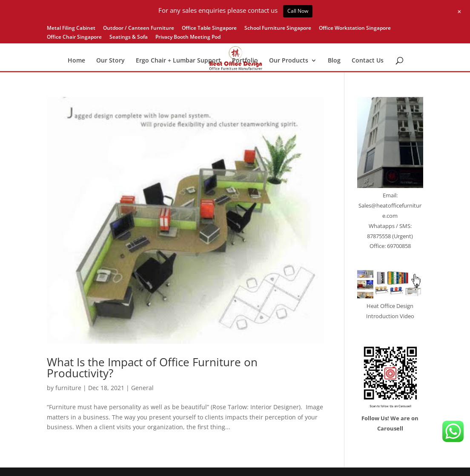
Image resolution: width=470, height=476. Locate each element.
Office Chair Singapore (74, 37)
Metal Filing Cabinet (71, 29)
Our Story (110, 61)
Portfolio (245, 61)
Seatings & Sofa (129, 37)
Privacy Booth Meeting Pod (188, 37)
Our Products (289, 61)
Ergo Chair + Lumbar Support (178, 61)
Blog (334, 61)
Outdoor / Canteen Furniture (139, 29)
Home (76, 61)
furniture (68, 388)
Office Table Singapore (209, 29)
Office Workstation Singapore (355, 29)
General (142, 388)
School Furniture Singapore (278, 29)
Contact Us (368, 61)
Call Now (298, 11)
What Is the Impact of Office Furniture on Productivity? (152, 368)
